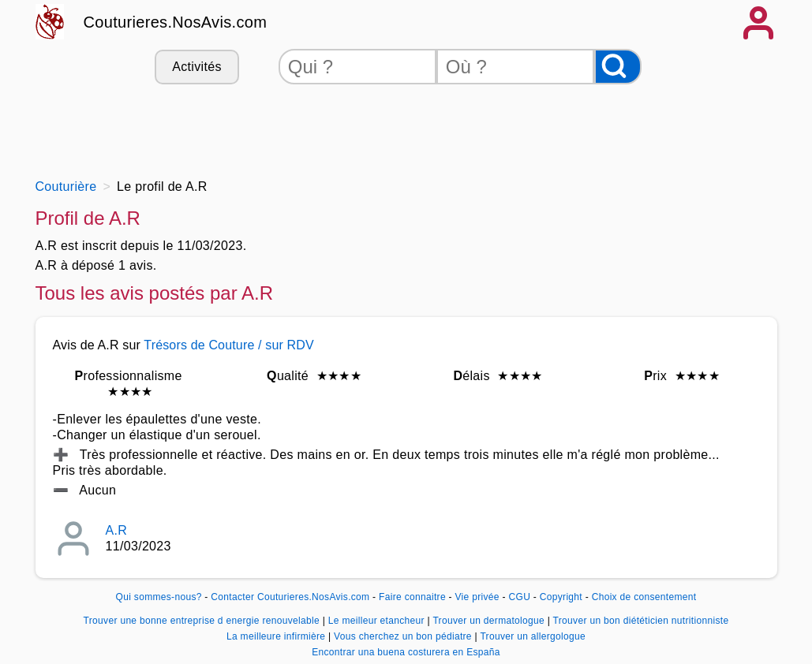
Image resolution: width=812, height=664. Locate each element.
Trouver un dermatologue (490, 621)
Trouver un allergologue (533, 636)
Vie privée (477, 597)
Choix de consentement (644, 597)
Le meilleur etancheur (378, 621)
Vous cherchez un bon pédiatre (404, 636)
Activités (196, 67)
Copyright (563, 597)
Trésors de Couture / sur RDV (229, 345)
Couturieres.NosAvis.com (176, 22)
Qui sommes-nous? (159, 597)
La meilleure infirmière (277, 636)
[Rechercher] (618, 67)
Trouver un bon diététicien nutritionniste (641, 621)
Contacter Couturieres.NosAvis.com (290, 597)
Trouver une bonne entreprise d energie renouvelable (203, 621)
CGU (520, 597)
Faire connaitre (412, 597)
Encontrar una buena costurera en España (406, 652)
